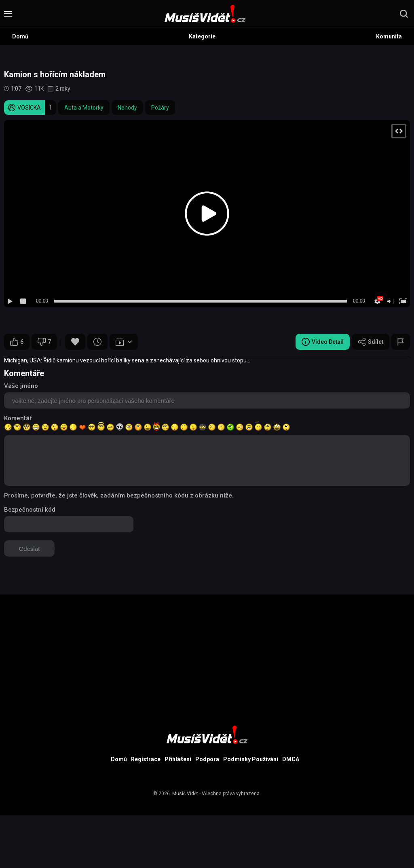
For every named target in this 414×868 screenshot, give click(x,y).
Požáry (160, 108)
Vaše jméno (21, 386)
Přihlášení (178, 759)
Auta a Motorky (84, 108)
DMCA (291, 759)
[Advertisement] (207, 651)
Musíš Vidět (185, 794)
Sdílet (371, 342)
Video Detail (323, 342)
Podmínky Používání (251, 759)
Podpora (207, 759)
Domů (20, 36)
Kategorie (202, 36)
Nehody (127, 108)
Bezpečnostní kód (30, 510)
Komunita (389, 36)
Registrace (146, 759)
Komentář (18, 418)
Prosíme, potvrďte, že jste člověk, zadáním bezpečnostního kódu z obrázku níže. (119, 495)
